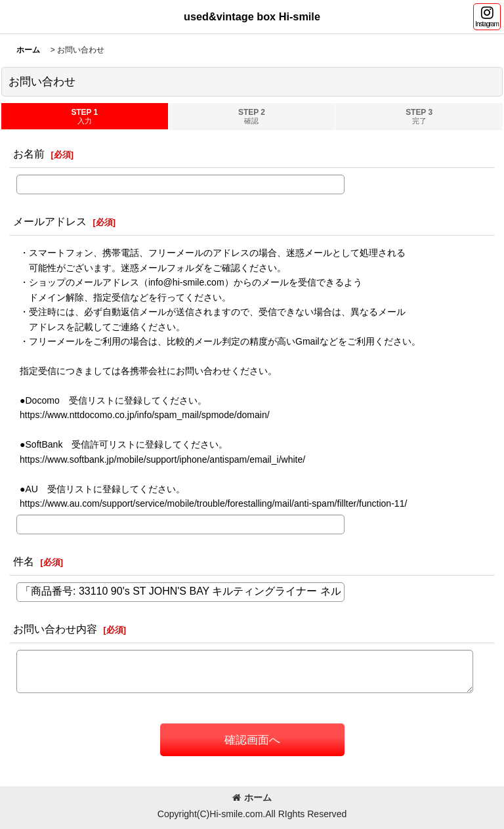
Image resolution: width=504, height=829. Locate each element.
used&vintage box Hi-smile (252, 16)
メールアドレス (50, 221)
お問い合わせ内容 (55, 629)
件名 (24, 561)
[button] (487, 17)
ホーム (252, 797)
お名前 (29, 154)
